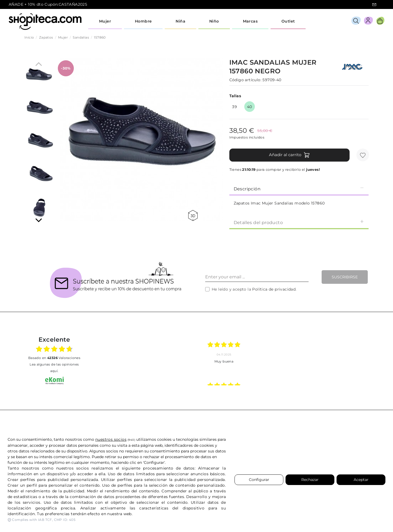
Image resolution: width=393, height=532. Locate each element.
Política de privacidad (274, 289)
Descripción (299, 189)
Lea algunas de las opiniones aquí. (54, 368)
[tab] (299, 188)
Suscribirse (345, 277)
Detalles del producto (299, 222)
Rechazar (310, 480)
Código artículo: (245, 80)
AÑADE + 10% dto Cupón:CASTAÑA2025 (48, 4)
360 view (193, 215)
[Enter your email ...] (257, 277)
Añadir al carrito (289, 155)
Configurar (259, 480)
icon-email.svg (374, 5)
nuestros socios (111, 439)
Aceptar (361, 480)
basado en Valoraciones (54, 358)
